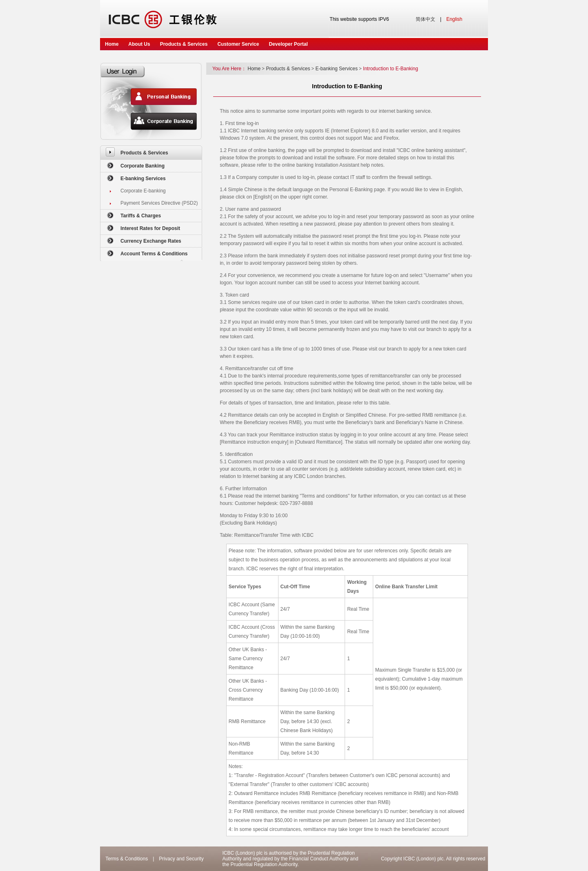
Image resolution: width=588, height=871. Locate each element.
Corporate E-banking (143, 191)
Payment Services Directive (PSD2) (159, 203)
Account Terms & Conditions (154, 254)
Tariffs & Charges (141, 216)
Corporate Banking (143, 166)
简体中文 (425, 19)
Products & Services (184, 44)
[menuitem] (151, 153)
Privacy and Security (181, 859)
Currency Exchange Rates (151, 241)
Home (112, 44)
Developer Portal (288, 44)
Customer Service (238, 44)
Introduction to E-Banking (391, 69)
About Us (139, 44)
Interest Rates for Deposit (150, 228)
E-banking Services (143, 179)
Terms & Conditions (127, 859)
